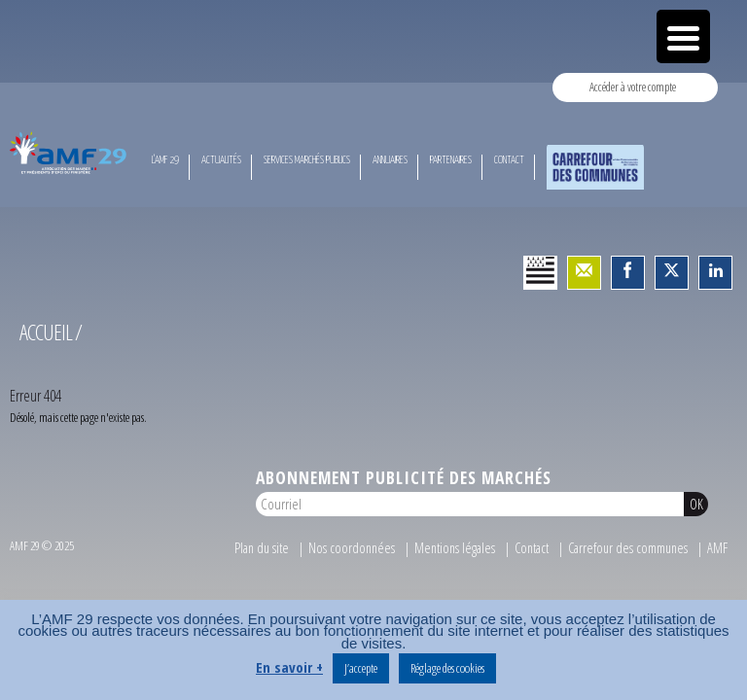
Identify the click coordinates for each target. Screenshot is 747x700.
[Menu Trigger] (683, 36)
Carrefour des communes (628, 548)
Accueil (46, 332)
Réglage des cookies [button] (447, 668)
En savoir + (289, 667)
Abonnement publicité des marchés (404, 477)
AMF (717, 548)
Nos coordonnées (352, 548)
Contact (532, 548)
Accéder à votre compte (633, 87)
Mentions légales (455, 548)
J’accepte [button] (361, 668)
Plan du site (262, 548)
